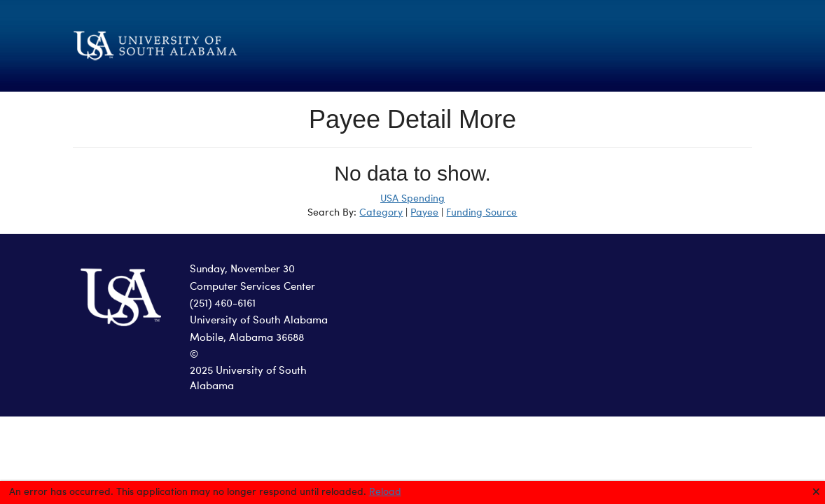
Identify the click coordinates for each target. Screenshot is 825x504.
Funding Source (481, 213)
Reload (385, 492)
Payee (424, 213)
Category (381, 213)
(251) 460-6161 (223, 304)
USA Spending (412, 199)
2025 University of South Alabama (248, 379)
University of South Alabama (259, 321)
